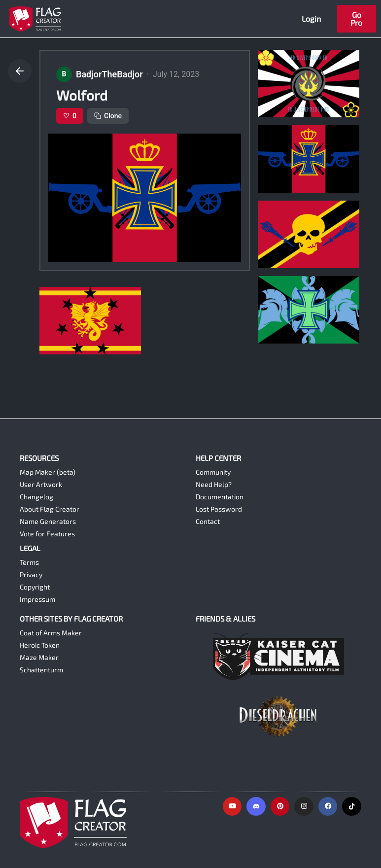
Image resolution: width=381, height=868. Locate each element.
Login (311, 18)
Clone (108, 116)
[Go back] (20, 71)
